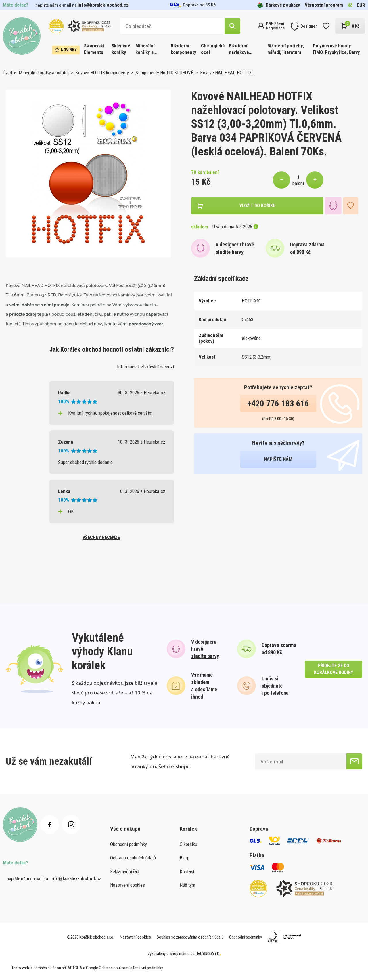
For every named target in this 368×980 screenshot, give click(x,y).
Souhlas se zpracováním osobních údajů (190, 937)
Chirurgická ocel (213, 49)
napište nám (278, 459)
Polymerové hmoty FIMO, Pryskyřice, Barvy (336, 49)
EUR (361, 5)
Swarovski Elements (94, 49)
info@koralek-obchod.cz (103, 5)
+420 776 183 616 (278, 404)
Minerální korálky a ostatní (145, 49)
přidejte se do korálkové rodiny (333, 669)
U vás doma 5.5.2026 (235, 227)
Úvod (7, 73)
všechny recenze (101, 537)
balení (298, 183)
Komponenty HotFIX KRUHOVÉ (164, 73)
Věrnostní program (324, 5)
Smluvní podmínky (148, 968)
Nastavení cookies (128, 885)
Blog (184, 858)
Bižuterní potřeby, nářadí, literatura (286, 49)
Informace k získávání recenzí (145, 367)
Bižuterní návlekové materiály (239, 49)
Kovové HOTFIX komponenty (102, 73)
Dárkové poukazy (279, 5)
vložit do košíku (257, 206)
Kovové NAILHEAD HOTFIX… (227, 73)
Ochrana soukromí (114, 968)
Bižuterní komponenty (184, 49)
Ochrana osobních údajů (133, 858)
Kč (350, 5)
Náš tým (187, 885)
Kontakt (187, 871)
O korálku (188, 844)
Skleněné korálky (121, 49)
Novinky (66, 50)
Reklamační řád (125, 871)
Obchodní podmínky (129, 844)
